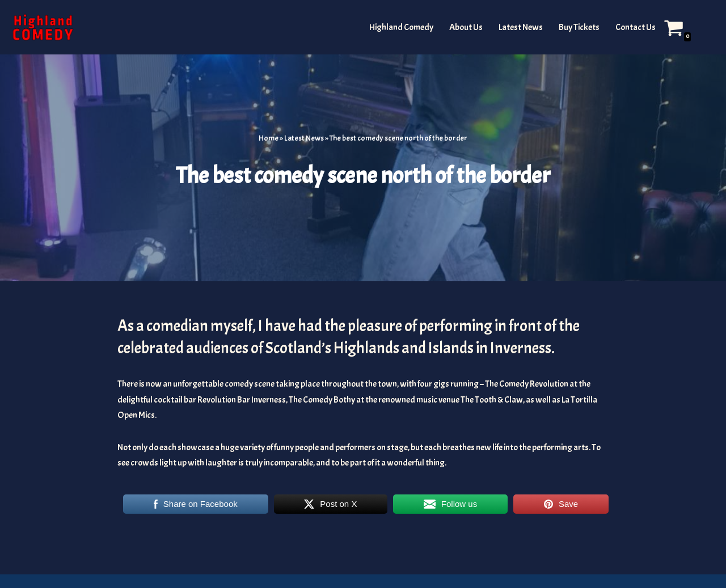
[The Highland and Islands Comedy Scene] (43, 27)
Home (269, 138)
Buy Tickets (579, 27)
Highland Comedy (401, 27)
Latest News (521, 27)
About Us (466, 27)
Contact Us (636, 27)
